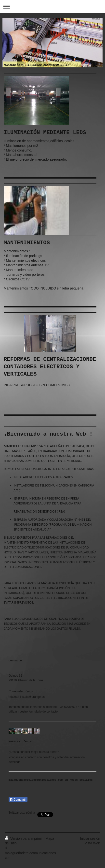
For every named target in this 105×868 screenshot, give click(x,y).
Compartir (18, 800)
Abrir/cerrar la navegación (52, 7)
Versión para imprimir (24, 838)
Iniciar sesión (90, 838)
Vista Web (92, 843)
